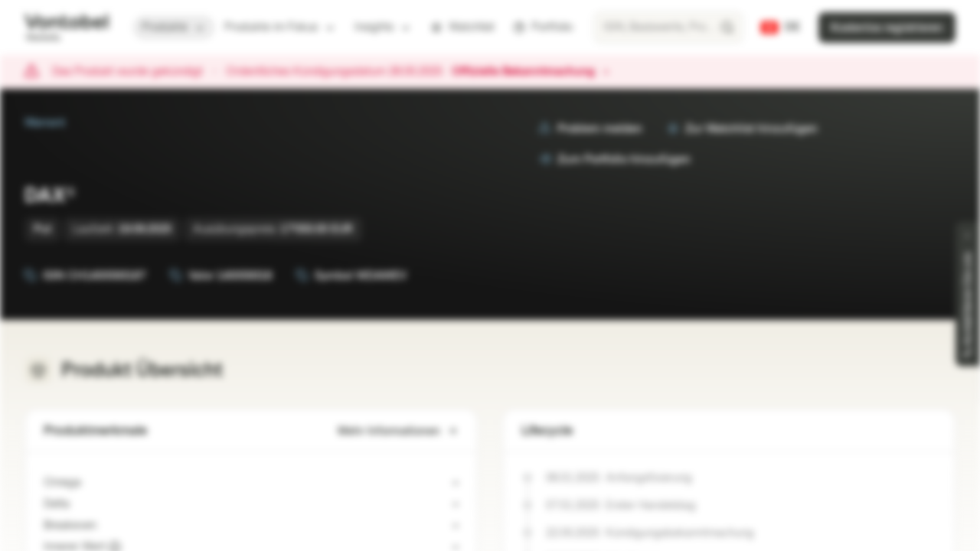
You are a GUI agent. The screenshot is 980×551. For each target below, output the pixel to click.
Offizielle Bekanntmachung (531, 72)
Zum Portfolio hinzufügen (615, 160)
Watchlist (462, 27)
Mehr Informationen (398, 431)
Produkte (174, 27)
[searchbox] (668, 28)
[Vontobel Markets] (66, 28)
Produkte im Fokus (280, 27)
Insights (383, 27)
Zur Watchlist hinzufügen (742, 129)
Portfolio (543, 27)
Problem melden (591, 129)
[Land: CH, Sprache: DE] (781, 28)
